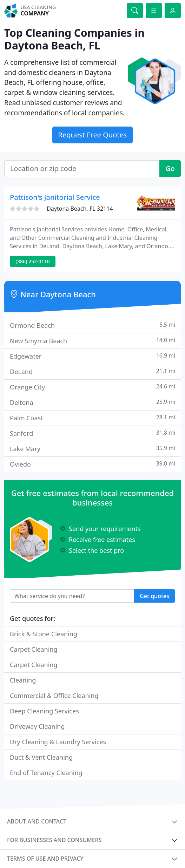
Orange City (92, 387)
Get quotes (154, 596)
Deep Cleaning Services (44, 711)
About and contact (37, 821)
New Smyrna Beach (92, 341)
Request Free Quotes (93, 135)
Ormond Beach (92, 325)
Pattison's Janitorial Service (55, 197)
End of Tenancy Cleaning (46, 773)
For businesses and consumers (54, 840)
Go (170, 168)
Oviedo (92, 464)
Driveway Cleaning (37, 726)
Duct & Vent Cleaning (41, 757)
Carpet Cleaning (34, 649)
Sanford (92, 433)
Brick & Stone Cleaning (44, 634)
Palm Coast (92, 418)
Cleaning (23, 680)
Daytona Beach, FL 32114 (80, 209)
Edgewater (92, 356)
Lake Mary (92, 449)
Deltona (92, 402)
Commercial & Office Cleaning (54, 696)
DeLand (92, 371)
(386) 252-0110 (33, 261)
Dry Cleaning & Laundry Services (58, 742)
